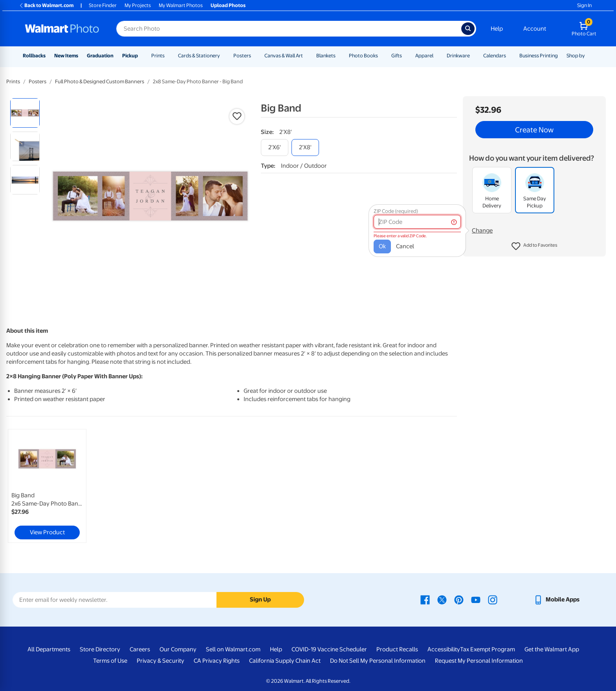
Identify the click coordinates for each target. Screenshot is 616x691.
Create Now (534, 130)
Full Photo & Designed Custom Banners (100, 82)
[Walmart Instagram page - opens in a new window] (493, 599)
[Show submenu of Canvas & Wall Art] (306, 56)
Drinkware (458, 56)
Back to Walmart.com (46, 5)
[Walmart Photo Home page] (62, 29)
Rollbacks (34, 56)
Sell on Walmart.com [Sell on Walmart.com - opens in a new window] (233, 649)
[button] (534, 246)
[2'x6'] (275, 148)
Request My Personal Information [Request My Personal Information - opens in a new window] (479, 661)
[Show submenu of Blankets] (339, 56)
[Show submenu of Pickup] (141, 56)
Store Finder (103, 5)
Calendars (495, 56)
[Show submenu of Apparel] (437, 56)
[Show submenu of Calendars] (510, 56)
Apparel (424, 56)
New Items (66, 56)
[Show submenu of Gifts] (405, 56)
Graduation (100, 56)
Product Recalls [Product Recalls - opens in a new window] (397, 649)
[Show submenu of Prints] (168, 56)
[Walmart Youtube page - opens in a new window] (476, 599)
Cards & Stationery (199, 56)
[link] (47, 486)
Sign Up (260, 599)
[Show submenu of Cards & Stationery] (224, 56)
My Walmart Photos (181, 5)
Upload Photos (228, 5)
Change (482, 231)
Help (497, 29)
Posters (242, 56)
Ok (382, 246)
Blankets (326, 56)
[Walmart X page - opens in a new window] (442, 599)
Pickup (130, 56)
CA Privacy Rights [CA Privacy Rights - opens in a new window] (217, 661)
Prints (158, 56)
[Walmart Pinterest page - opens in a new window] (459, 599)
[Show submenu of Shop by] (588, 56)
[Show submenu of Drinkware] (473, 56)
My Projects (138, 5)
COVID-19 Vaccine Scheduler (329, 649)
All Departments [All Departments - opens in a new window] (49, 649)
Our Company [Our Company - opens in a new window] (178, 649)
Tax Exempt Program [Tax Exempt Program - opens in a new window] (488, 649)
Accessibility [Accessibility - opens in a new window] (444, 649)
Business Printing (539, 56)
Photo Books (363, 56)
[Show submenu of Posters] (255, 56)
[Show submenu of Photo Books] (381, 56)
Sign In (584, 5)
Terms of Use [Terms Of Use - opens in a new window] (110, 661)
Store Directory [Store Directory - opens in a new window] (100, 649)
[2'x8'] (305, 148)
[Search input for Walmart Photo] (289, 29)
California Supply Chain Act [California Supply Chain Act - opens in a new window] (285, 661)
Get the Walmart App (552, 649)
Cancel (405, 246)
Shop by (576, 56)
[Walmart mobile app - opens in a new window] (556, 599)
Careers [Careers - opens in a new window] (140, 649)
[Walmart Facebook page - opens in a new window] (425, 599)
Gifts (397, 56)
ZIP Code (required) (396, 211)
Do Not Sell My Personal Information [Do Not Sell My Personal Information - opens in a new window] (378, 661)
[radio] (25, 113)
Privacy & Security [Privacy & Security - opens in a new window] (160, 661)
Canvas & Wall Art (284, 56)
